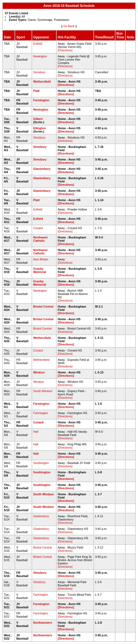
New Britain (41, 259)
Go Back (69, 26)
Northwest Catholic (40, 239)
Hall (36, 432)
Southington (41, 463)
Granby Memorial (40, 270)
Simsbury (39, 72)
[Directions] (65, 50)
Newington (40, 56)
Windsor (39, 372)
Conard (38, 228)
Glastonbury (42, 169)
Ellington (40, 128)
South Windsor (43, 391)
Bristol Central (43, 306)
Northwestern (43, 623)
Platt (36, 91)
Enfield (38, 44)
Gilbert (38, 119)
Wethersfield (42, 81)
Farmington (41, 100)
